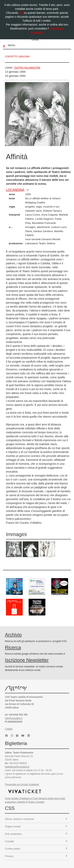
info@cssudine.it (14, 718)
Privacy (36, 856)
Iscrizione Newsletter (27, 660)
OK (21, 13)
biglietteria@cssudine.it (17, 767)
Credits (9, 729)
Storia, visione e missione (36, 819)
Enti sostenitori (36, 834)
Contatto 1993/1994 (17, 57)
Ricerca (13, 647)
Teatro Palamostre (27, 68)
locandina (17, 190)
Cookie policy (36, 849)
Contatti (36, 841)
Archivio (13, 635)
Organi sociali (36, 826)
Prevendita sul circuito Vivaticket (22, 784)
